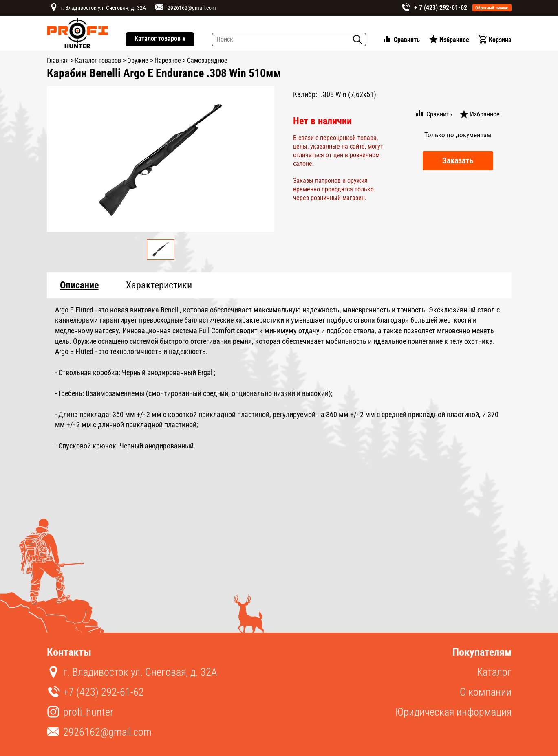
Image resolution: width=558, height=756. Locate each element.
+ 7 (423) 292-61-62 (441, 8)
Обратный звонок (492, 8)
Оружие (138, 60)
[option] (161, 159)
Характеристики (159, 285)
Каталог (494, 672)
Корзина (500, 40)
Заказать (458, 160)
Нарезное (168, 60)
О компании (486, 692)
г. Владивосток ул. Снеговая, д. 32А (103, 8)
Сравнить (407, 40)
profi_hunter (88, 712)
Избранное (454, 40)
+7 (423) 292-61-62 (104, 692)
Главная (58, 60)
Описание (79, 285)
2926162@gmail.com (192, 8)
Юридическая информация (453, 712)
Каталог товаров (160, 39)
